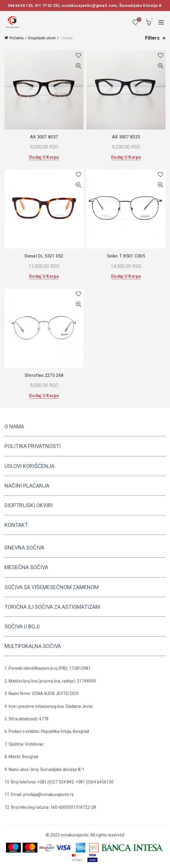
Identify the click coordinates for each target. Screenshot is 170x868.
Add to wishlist (78, 56)
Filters (152, 38)
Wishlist (139, 20)
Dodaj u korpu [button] (44, 157)
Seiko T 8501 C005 (126, 256)
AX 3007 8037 (44, 137)
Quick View (78, 66)
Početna (16, 38)
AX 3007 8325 (126, 137)
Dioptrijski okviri (42, 38)
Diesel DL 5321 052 (44, 256)
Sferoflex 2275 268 (44, 375)
